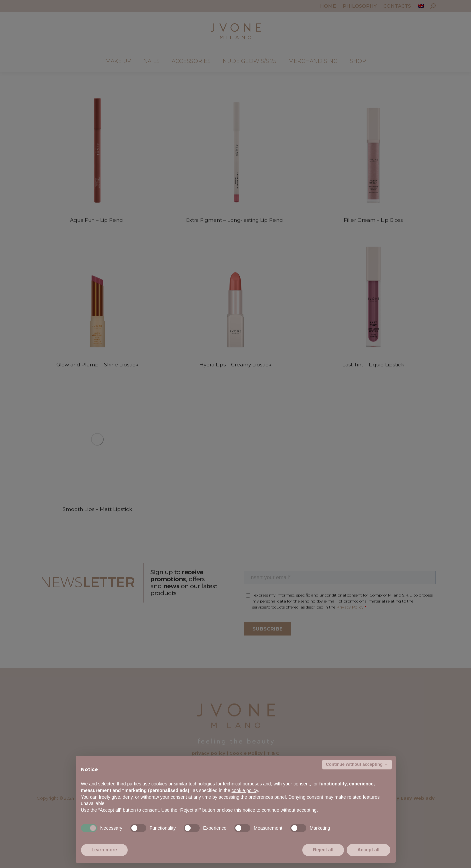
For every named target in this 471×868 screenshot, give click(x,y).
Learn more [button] (104, 850)
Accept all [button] (368, 850)
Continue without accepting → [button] (357, 764)
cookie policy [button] (245, 790)
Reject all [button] (323, 850)
